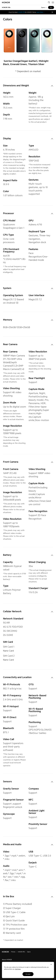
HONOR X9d (21, 12)
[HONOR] (7, 952)
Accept (28, 974)
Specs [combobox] (43, 7)
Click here (18, 969)
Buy (51, 7)
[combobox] (6, 7)
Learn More (41, 12)
